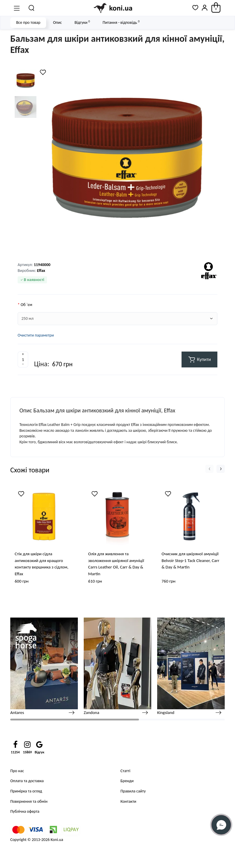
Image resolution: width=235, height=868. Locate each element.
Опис (57, 22)
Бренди (127, 781)
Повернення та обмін (29, 801)
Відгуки (82, 22)
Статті (125, 771)
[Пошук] (32, 8)
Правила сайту (133, 791)
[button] (209, 469)
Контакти (128, 801)
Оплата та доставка (27, 781)
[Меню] (17, 8)
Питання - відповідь (121, 22)
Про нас (17, 771)
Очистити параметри (36, 335)
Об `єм (26, 305)
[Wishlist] (43, 72)
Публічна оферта (25, 811)
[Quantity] (23, 359)
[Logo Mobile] (113, 8)
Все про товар (28, 22)
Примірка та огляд (26, 791)
